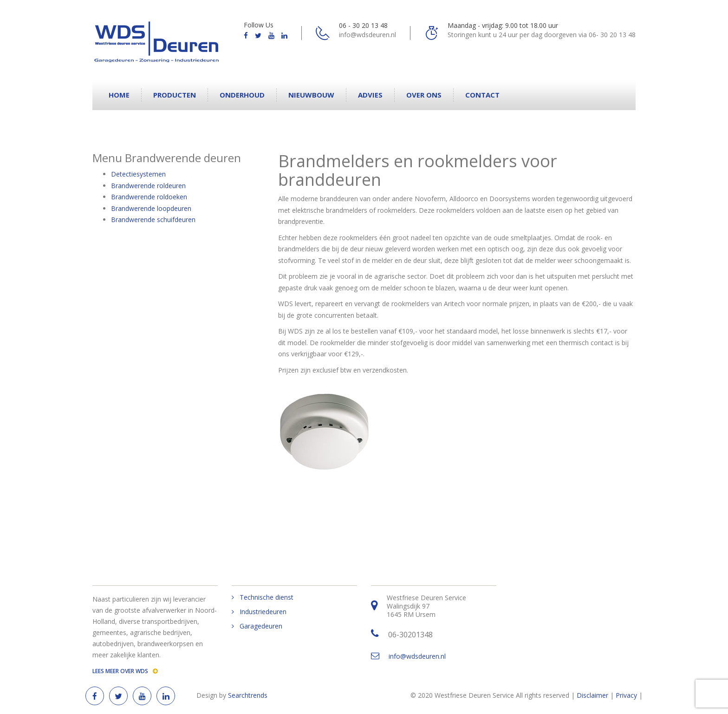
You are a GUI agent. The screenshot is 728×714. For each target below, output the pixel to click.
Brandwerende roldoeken (149, 197)
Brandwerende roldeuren (148, 186)
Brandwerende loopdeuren (151, 208)
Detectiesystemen (138, 174)
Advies (370, 95)
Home (119, 95)
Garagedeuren (261, 626)
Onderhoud (242, 95)
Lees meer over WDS (125, 671)
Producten (175, 95)
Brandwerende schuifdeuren (153, 219)
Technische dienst (266, 597)
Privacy (626, 695)
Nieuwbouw (311, 95)
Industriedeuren (263, 612)
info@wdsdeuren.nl (417, 656)
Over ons (424, 95)
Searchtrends (248, 695)
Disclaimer (592, 695)
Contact (482, 95)
